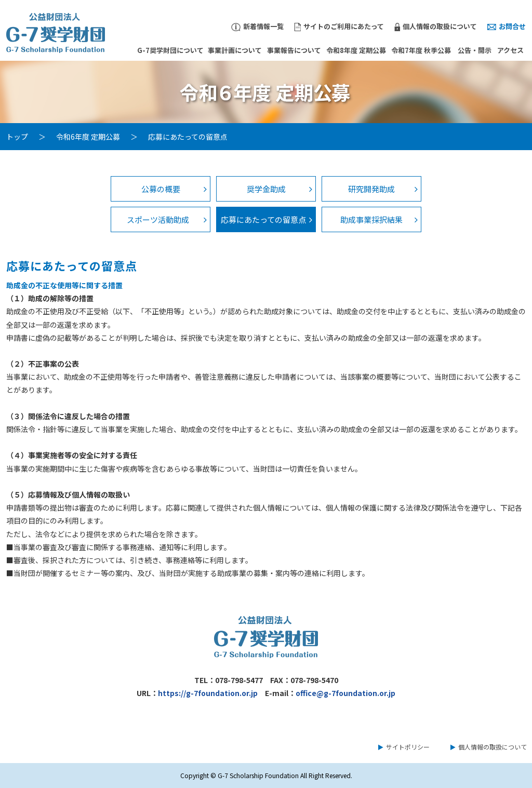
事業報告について (294, 50)
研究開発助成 (371, 189)
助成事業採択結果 (371, 219)
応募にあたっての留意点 (263, 219)
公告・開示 (475, 50)
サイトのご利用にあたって (339, 26)
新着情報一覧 (258, 26)
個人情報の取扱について (436, 26)
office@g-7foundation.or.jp (345, 693)
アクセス (510, 50)
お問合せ (507, 26)
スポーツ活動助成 (158, 219)
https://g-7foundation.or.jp (208, 693)
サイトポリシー (408, 747)
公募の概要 (161, 189)
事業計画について (235, 50)
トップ (17, 137)
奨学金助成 (266, 189)
